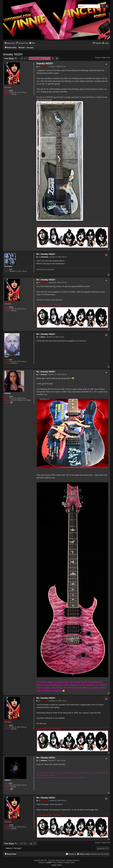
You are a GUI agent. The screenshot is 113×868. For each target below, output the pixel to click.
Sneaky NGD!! (13, 54)
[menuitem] (22, 43)
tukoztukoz (8, 266)
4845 (11, 360)
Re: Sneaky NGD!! (46, 254)
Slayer (7, 357)
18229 (11, 91)
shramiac (8, 393)
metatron (8, 780)
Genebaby (8, 86)
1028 (11, 270)
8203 (11, 783)
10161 (11, 397)
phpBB (49, 862)
